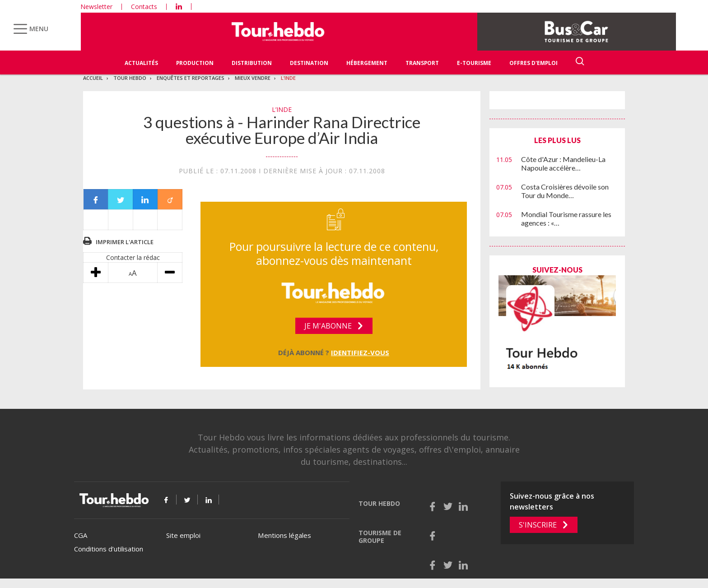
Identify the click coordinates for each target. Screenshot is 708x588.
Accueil (93, 78)
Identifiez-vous (360, 352)
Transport (422, 63)
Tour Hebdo (130, 78)
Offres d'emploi (533, 63)
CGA (81, 535)
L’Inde (288, 78)
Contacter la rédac (133, 257)
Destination (309, 63)
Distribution (252, 63)
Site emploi (183, 535)
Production (195, 63)
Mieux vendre (253, 78)
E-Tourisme (474, 63)
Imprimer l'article (125, 242)
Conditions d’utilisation (109, 549)
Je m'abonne (328, 326)
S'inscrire (538, 525)
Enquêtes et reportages (191, 78)
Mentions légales (284, 535)
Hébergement (367, 63)
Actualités (141, 63)
